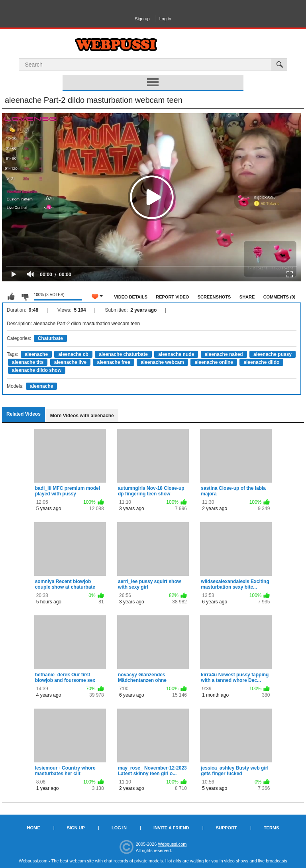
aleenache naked (224, 354)
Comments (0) (280, 297)
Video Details (131, 297)
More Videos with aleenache (82, 416)
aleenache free (113, 362)
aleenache (36, 354)
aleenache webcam (162, 362)
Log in (165, 19)
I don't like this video (25, 297)
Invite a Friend (171, 828)
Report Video (172, 297)
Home (34, 828)
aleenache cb (73, 354)
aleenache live (70, 362)
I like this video (11, 297)
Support (227, 828)
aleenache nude (176, 354)
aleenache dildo (261, 362)
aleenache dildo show (37, 370)
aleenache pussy (273, 354)
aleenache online (214, 362)
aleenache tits (28, 362)
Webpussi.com (172, 844)
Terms (272, 828)
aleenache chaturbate (123, 354)
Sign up (142, 19)
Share (247, 297)
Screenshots (214, 297)
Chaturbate (50, 338)
